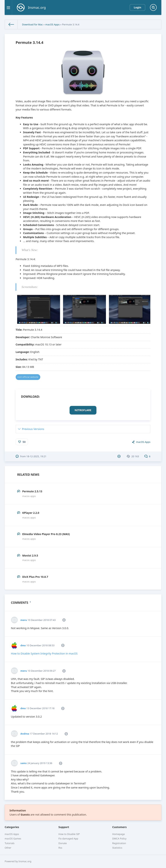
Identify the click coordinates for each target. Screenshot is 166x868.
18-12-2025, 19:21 (36, 456)
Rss (60, 848)
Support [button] (64, 827)
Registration (119, 843)
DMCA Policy (119, 839)
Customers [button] (119, 827)
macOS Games (13, 839)
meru (24, 620)
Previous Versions (33, 429)
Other (8, 848)
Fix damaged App (68, 839)
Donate (63, 843)
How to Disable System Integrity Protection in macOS (44, 653)
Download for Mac (32, 24)
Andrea (25, 734)
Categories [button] (12, 827)
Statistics (117, 848)
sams (24, 763)
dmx (23, 645)
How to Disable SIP (69, 834)
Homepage (119, 834)
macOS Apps (53, 24)
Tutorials (10, 843)
